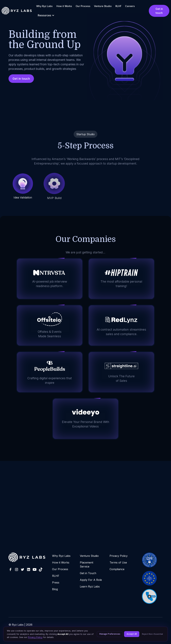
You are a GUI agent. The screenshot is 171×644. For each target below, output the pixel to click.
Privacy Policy (119, 556)
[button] (46, 15)
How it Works (64, 6)
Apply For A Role (91, 580)
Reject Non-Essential (152, 634)
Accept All (132, 634)
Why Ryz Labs (44, 6)
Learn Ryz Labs (90, 586)
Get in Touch (88, 573)
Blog (55, 589)
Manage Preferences (110, 634)
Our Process (83, 6)
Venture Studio (103, 6)
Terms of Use (118, 562)
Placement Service (87, 564)
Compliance (117, 569)
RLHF (118, 6)
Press (56, 582)
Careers (130, 6)
